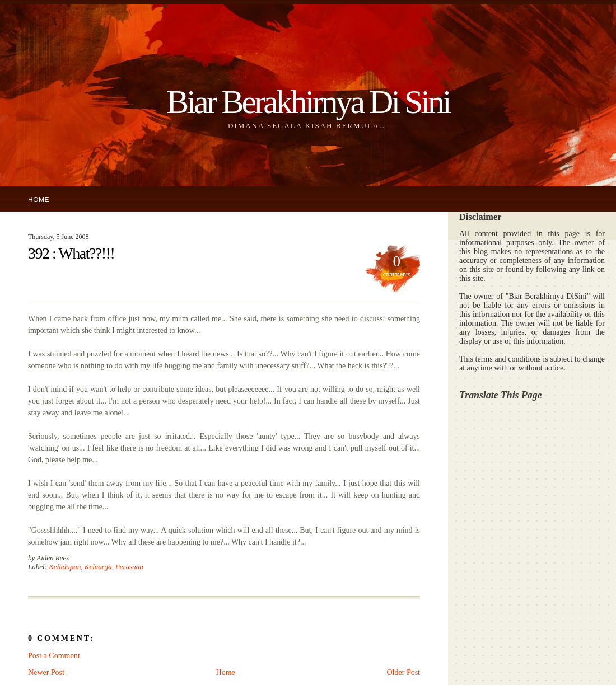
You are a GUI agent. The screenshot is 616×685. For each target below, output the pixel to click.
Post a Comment (54, 656)
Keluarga (98, 567)
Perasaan (129, 567)
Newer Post (46, 672)
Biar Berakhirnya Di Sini (308, 102)
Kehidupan (65, 567)
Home (39, 200)
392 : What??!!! (71, 253)
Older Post (404, 672)
